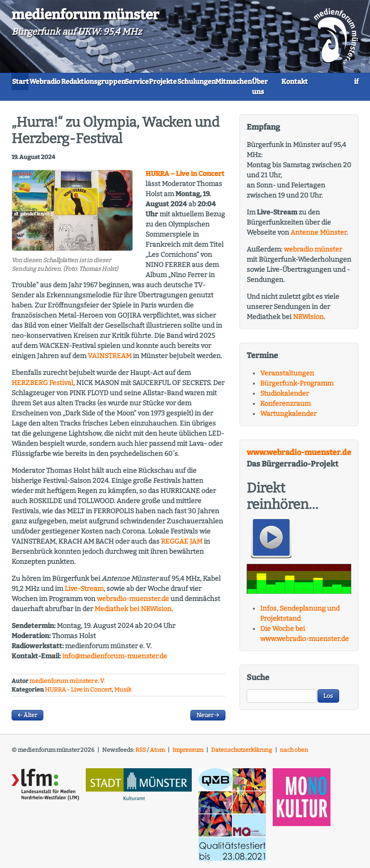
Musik (123, 694)
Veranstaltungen (287, 377)
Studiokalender (284, 397)
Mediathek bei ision (133, 613)
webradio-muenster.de (133, 603)
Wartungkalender (288, 418)
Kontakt (129, 96)
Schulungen (279, 81)
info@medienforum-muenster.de (115, 660)
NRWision (308, 321)
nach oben (294, 754)
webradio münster (313, 253)
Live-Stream (84, 593)
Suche (258, 682)
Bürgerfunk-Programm (297, 387)
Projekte (231, 81)
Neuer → (208, 720)
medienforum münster (85, 15)
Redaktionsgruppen (130, 81)
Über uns (86, 96)
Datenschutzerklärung (242, 754)
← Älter (27, 720)
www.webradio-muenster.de (299, 456)
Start (28, 81)
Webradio (67, 81)
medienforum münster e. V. (67, 685)
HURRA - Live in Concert (78, 694)
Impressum (188, 754)
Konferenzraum (285, 407)
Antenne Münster (318, 236)
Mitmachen (37, 96)
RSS (141, 754)
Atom (157, 754)
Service (190, 81)
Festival (42, 387)
